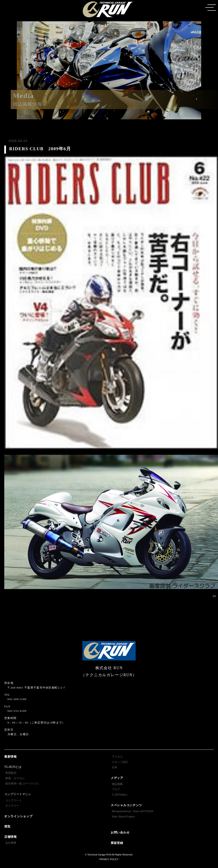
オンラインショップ (18, 816)
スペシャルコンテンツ (126, 805)
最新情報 (11, 757)
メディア (117, 778)
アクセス (117, 757)
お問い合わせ (120, 833)
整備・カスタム (15, 778)
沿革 (115, 767)
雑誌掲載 (117, 784)
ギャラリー (12, 806)
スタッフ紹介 (120, 762)
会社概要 (11, 843)
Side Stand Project (123, 817)
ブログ (116, 789)
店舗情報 (11, 837)
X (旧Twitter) (119, 795)
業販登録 (117, 843)
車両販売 (11, 773)
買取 (7, 827)
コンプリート (14, 800)
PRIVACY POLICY (109, 859)
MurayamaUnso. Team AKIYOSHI (133, 811)
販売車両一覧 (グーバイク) (22, 784)
